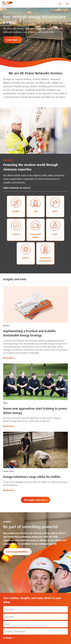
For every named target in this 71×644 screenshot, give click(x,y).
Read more (8, 358)
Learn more (12, 40)
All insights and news (35, 500)
